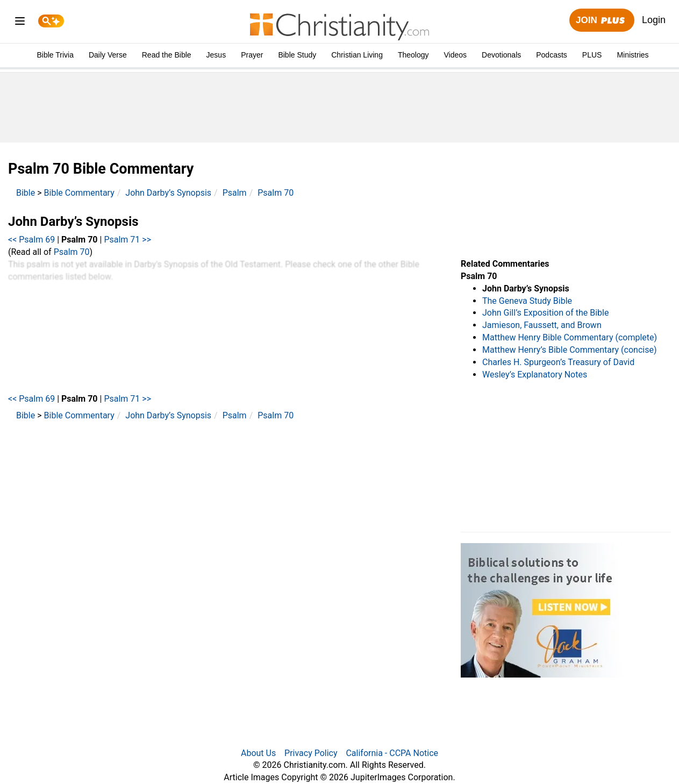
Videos (456, 55)
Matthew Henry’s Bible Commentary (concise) (570, 350)
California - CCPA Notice (392, 753)
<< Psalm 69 (31, 240)
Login (654, 20)
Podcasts (552, 55)
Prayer (252, 55)
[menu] (20, 23)
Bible (26, 193)
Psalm (235, 193)
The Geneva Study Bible (527, 301)
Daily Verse (108, 55)
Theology (413, 55)
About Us (258, 753)
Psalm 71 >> (127, 240)
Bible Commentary (79, 193)
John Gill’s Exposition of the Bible (545, 313)
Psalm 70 (276, 193)
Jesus (216, 55)
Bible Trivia (55, 55)
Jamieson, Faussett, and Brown (542, 325)
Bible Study (297, 55)
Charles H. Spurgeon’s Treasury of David (558, 362)
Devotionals (501, 55)
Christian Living (357, 55)
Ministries (632, 55)
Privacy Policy (311, 753)
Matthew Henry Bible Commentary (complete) (570, 337)
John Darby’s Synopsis (168, 193)
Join (602, 21)
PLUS (592, 55)
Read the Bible (167, 55)
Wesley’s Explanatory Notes (535, 375)
